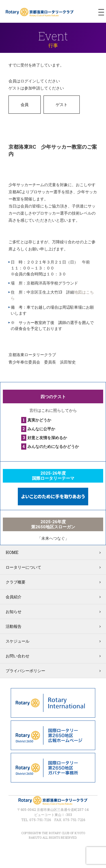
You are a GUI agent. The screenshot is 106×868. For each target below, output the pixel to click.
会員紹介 (14, 597)
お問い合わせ (18, 656)
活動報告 (14, 626)
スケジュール (18, 641)
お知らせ (14, 611)
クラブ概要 (16, 582)
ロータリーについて (23, 567)
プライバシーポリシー (25, 671)
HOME (12, 552)
